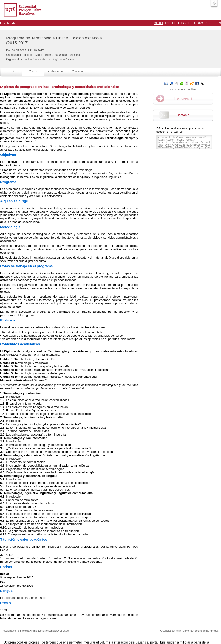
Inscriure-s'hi (183, 98)
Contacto (77, 71)
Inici (3, 23)
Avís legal (63, 636)
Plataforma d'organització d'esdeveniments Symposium (112, 636)
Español (184, 23)
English (171, 23)
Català (159, 23)
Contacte (183, 115)
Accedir (11, 23)
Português (213, 23)
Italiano (197, 23)
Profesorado (55, 71)
